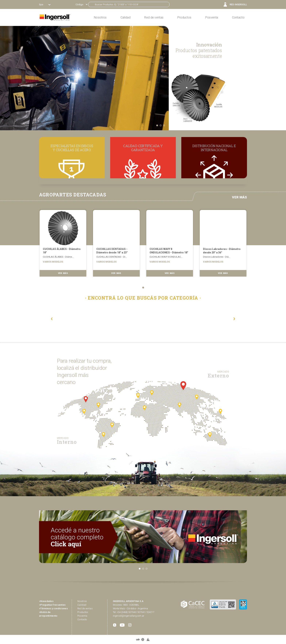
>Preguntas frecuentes (52, 605)
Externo (218, 374)
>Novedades (46, 601)
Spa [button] (41, 4)
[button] (52, 319)
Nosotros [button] (100, 17)
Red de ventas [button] (154, 17)
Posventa (212, 17)
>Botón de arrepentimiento (48, 614)
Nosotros (82, 601)
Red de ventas (85, 608)
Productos (184, 17)
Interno (67, 440)
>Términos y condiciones (53, 608)
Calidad (125, 17)
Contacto (238, 17)
